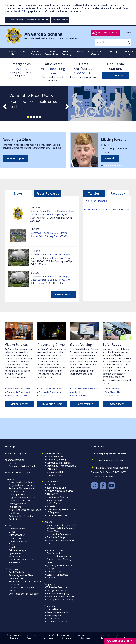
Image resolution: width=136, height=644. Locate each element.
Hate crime (14, 563)
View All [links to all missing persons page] (110, 158)
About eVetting (79, 395)
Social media (53, 618)
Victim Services (17, 344)
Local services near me (58, 622)
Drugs (12, 532)
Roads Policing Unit (56, 488)
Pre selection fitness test (59, 534)
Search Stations (115, 75)
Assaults (13, 544)
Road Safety (52, 494)
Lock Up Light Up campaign (60, 600)
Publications (15, 507)
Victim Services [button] (36, 53)
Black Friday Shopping (58, 593)
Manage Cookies (60, 20)
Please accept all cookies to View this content (107, 209)
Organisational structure (21, 485)
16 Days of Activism (56, 590)
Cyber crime (15, 553)
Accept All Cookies (15, 20)
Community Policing (56, 460)
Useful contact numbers (59, 612)
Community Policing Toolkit (23, 466)
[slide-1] (68, 104)
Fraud (12, 547)
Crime (9, 526)
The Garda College (56, 537)
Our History (15, 513)
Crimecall (43, 395)
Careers (48, 522)
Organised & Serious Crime (22, 497)
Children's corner (55, 475)
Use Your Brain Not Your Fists (62, 597)
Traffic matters (16, 556)
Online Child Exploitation (21, 559)
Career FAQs (53, 531)
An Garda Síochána (96, 201)
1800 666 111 (84, 73)
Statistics (51, 485)
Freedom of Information (59, 556)
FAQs (37, 635)
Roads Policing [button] (66, 53)
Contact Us (49, 606)
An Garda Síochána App (18, 473)
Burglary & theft (17, 535)
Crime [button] (24, 51)
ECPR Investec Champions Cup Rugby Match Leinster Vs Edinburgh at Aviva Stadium (50, 280)
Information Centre (54, 550)
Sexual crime (15, 538)
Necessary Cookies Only (38, 20)
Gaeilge (128, 33)
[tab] (18, 193)
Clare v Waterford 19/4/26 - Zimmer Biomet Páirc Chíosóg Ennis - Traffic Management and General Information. (51, 236)
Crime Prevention (53, 453)
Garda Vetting (85, 404)
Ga (72, 344)
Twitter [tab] (93, 193)
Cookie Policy (21, 11)
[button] (28, 117)
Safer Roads (112, 344)
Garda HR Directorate (57, 575)
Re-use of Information (105, 637)
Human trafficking (18, 541)
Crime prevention (55, 457)
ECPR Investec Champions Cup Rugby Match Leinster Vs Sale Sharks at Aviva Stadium (51, 258)
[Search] (110, 42)
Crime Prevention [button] (51, 53)
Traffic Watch (53, 503)
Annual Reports (54, 572)
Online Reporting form (52, 71)
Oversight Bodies (18, 504)
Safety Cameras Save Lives (60, 491)
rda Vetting (83, 344)
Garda (86, 389)
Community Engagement (50, 392)
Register (13, 463)
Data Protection (54, 553)
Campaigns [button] (113, 51)
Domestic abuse (17, 529)
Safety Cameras (112, 389)
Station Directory (55, 609)
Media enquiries (54, 615)
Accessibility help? (108, 33)
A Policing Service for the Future (25, 510)
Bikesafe (51, 506)
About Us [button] (12, 53)
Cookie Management (17, 453)
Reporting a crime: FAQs (21, 575)
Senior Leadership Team (21, 482)
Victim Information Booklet (19, 389)
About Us (11, 479)
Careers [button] (80, 51)
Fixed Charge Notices (114, 392)
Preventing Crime (51, 344)
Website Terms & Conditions (86, 637)
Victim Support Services (18, 395)
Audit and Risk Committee (22, 516)
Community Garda (15, 460)
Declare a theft (16, 578)
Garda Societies (17, 519)
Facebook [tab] (118, 193)
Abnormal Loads (112, 395)
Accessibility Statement (66, 637)
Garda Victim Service (19, 572)
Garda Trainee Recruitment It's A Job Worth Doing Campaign (62, 527)
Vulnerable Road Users (58, 515)
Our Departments (18, 494)
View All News (63, 294)
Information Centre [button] (95, 53)
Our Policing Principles (20, 501)
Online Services (17, 491)
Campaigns (49, 584)
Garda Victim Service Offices (20, 392)
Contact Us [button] (128, 53)
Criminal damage (17, 550)
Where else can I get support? (24, 594)
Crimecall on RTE (55, 472)
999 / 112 (21, 69)
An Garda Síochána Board (22, 488)
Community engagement (59, 463)
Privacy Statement (120, 637)
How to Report (16, 158)
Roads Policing (51, 482)
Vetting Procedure (81, 392)
